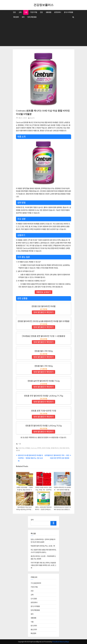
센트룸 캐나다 (55, 448)
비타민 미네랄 (46, 448)
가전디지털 (34, 12)
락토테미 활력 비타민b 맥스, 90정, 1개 (43, 546)
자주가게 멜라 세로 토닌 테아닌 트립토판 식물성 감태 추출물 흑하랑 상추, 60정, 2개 (43, 565)
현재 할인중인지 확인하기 (43, 312)
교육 (20, 12)
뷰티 (23, 17)
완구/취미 (34, 626)
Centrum (34, 448)
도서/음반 (34, 599)
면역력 (39, 448)
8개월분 (28, 448)
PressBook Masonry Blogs (61, 642)
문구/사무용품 (69, 12)
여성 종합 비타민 (64, 448)
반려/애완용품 (32, 17)
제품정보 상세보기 (43, 292)
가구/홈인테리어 (36, 583)
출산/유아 (34, 630)
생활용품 (49, 12)
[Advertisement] (44, 33)
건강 (14, 12)
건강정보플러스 (43, 5)
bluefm (32, 118)
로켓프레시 (58, 12)
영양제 (18, 451)
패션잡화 (16, 17)
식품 (26, 12)
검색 (32, 520)
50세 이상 (21, 448)
